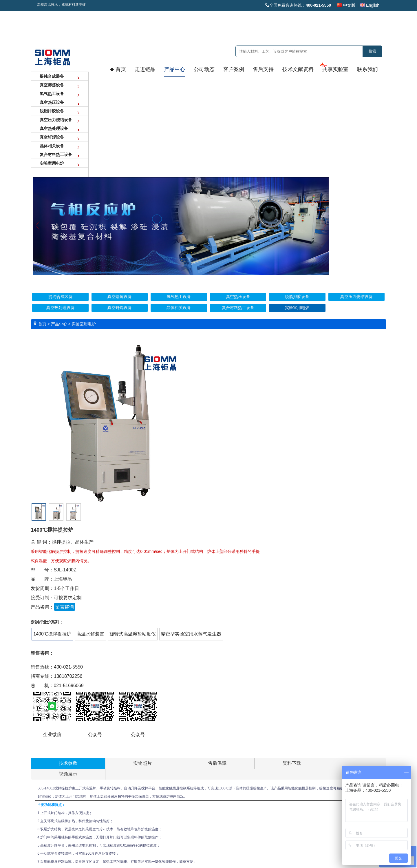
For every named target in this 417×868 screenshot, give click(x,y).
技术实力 (44, 767)
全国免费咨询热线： (298, 5)
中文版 (346, 5)
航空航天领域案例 (181, 776)
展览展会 (130, 767)
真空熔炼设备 (90, 757)
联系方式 (348, 747)
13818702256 (211, 394)
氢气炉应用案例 (179, 796)
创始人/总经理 (48, 786)
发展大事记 (45, 757)
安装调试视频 (221, 747)
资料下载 (156, 453)
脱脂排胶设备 (90, 786)
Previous (100, 127)
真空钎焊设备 (90, 816)
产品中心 (85, 737)
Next (378, 127)
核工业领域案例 (179, 747)
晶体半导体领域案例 (183, 786)
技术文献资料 (262, 737)
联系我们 (346, 737)
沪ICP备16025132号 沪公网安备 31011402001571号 (209, 845)
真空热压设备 (90, 776)
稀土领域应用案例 (181, 767)
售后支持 (215, 737)
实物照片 (87, 453)
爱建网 (217, 852)
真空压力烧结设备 (94, 796)
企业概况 (44, 747)
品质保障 (44, 776)
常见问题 (217, 767)
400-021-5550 (211, 384)
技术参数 (52, 453)
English (370, 5)
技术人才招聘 (351, 757)
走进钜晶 (42, 737)
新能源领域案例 (179, 757)
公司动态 (129, 737)
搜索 (372, 51)
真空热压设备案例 (181, 816)
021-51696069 (212, 403)
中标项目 (130, 776)
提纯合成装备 (90, 747)
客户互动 (130, 757)
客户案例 (172, 737)
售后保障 (122, 453)
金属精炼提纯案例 (181, 806)
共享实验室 (304, 737)
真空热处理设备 (92, 806)
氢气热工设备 (90, 767)
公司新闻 (130, 747)
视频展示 (191, 453)
